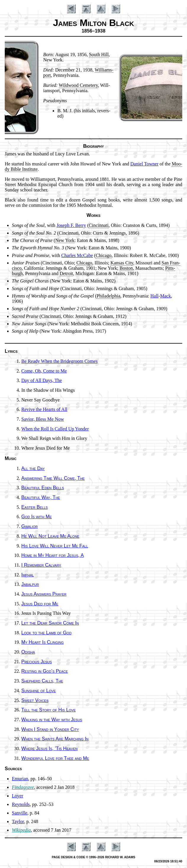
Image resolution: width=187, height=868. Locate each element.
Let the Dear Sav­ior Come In (50, 623)
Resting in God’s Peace (45, 671)
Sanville (20, 813)
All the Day (33, 468)
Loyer (17, 796)
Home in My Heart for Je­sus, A (53, 555)
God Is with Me (37, 517)
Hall (154, 296)
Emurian (20, 779)
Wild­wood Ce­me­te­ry (78, 85)
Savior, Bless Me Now (43, 419)
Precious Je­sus (37, 662)
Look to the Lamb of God (46, 633)
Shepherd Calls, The (42, 681)
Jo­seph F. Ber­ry (71, 225)
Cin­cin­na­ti (99, 225)
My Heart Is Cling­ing (42, 642)
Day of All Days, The (42, 380)
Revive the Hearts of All (44, 409)
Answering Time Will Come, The (53, 478)
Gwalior (29, 526)
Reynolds (21, 804)
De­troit (66, 273)
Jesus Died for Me (40, 604)
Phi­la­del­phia (109, 296)
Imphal (28, 575)
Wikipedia (21, 830)
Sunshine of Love (38, 691)
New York (65, 240)
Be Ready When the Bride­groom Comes (59, 361)
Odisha (28, 652)
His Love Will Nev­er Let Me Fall (55, 546)
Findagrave (23, 787)
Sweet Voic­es (35, 700)
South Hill (99, 55)
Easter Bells (34, 507)
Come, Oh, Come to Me (44, 371)
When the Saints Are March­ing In (55, 739)
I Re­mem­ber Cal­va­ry (41, 565)
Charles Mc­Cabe (77, 255)
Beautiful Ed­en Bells (43, 488)
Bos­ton (126, 268)
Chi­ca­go (103, 255)
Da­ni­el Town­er (145, 164)
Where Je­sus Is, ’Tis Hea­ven (49, 748)
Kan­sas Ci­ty (122, 263)
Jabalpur (30, 584)
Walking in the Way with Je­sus (52, 720)
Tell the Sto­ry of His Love (49, 710)
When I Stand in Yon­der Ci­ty (50, 729)
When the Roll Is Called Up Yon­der (55, 429)
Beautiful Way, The (41, 497)
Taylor (18, 821)
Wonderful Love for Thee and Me (55, 758)
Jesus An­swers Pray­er (44, 594)
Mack (165, 296)
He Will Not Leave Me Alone (50, 536)
